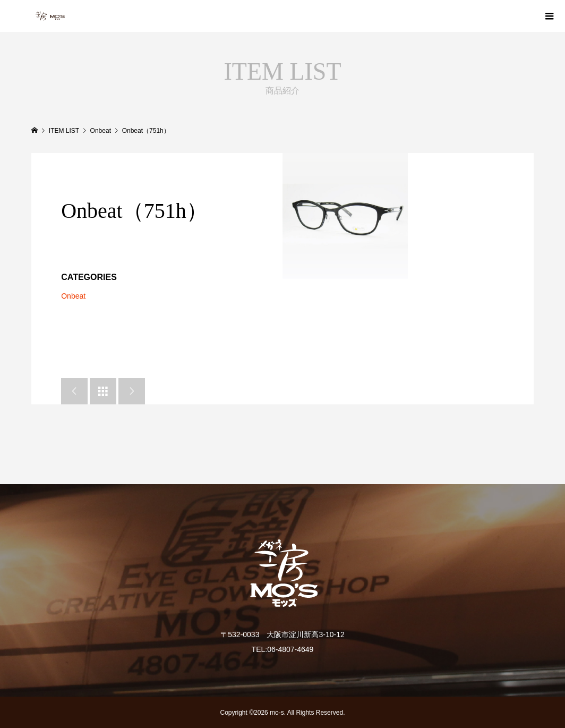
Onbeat (73, 296)
